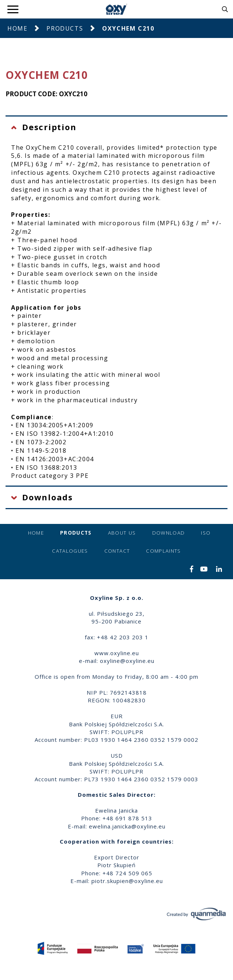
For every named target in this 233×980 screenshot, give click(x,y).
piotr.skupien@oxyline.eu (127, 881)
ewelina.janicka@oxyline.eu (127, 826)
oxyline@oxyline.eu (127, 661)
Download (169, 533)
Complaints (164, 551)
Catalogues (70, 551)
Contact (117, 551)
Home (17, 28)
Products (65, 28)
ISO (206, 533)
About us (122, 533)
